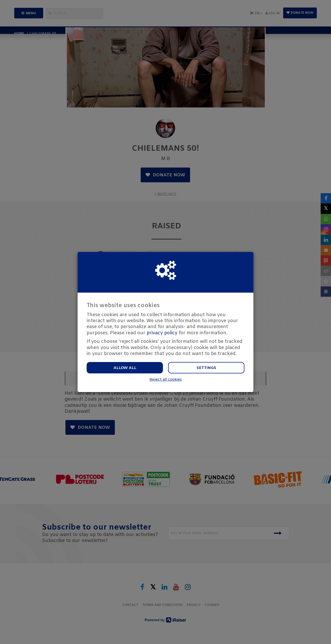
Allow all (125, 368)
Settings (206, 368)
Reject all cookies (166, 380)
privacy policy (162, 333)
